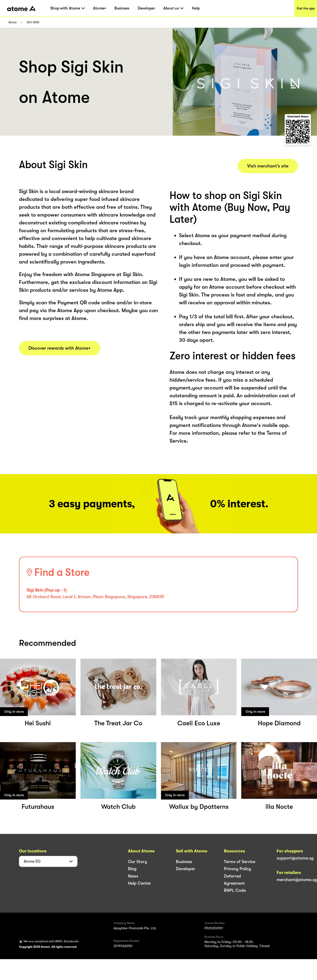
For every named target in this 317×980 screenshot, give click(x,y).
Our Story (137, 862)
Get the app (306, 8)
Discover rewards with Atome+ (60, 348)
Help (196, 8)
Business (122, 8)
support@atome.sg (295, 858)
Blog (132, 869)
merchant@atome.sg (297, 880)
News (133, 876)
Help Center (140, 883)
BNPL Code (235, 890)
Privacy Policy (237, 869)
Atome (13, 22)
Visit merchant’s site (268, 166)
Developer (146, 8)
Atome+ (100, 8)
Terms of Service (240, 862)
